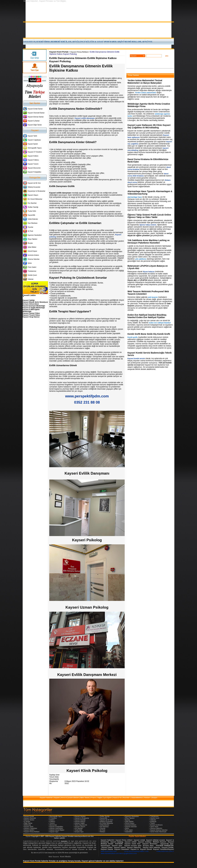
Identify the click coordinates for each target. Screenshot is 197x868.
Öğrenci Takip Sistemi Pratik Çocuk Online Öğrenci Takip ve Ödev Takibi (149, 216)
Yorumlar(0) (54, 779)
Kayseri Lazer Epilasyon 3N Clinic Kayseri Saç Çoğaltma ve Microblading (149, 126)
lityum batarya (149, 272)
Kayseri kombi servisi (136, 358)
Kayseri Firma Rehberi (79, 52)
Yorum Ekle (54, 777)
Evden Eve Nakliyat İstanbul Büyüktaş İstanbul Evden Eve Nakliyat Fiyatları (147, 316)
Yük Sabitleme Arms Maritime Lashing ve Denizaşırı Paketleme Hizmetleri (149, 242)
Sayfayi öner (54, 775)
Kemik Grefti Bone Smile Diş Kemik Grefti (149, 334)
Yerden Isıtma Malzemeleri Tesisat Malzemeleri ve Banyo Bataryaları (145, 82)
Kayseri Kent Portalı (59, 52)
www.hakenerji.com (109, 851)
